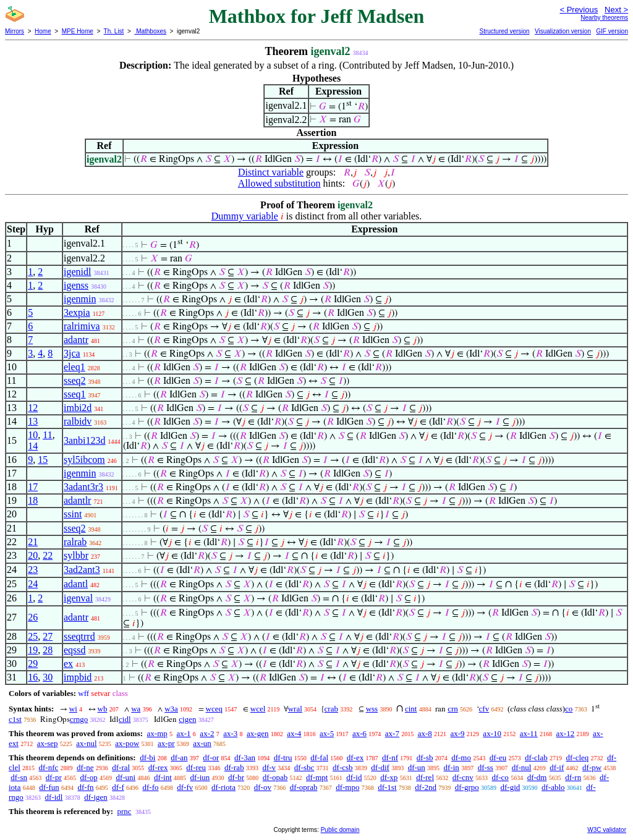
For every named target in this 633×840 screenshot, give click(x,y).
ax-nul (86, 743)
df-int (163, 777)
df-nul (522, 767)
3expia (77, 312)
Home (43, 31)
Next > (616, 10)
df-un (417, 767)
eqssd (75, 650)
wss (372, 709)
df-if (557, 767)
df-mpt (317, 777)
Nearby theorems (604, 18)
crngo (79, 719)
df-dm (537, 777)
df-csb (343, 767)
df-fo (151, 787)
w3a (171, 709)
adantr (76, 340)
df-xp (389, 777)
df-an (179, 757)
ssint (73, 514)
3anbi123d (85, 440)
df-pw (592, 767)
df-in (452, 767)
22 (48, 555)
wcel (258, 709)
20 (33, 555)
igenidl (77, 272)
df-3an (245, 757)
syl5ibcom (84, 460)
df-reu (196, 767)
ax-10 (492, 733)
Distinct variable (271, 172)
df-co (500, 777)
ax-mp (157, 733)
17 (33, 487)
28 (48, 650)
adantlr (77, 500)
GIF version (612, 31)
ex (68, 664)
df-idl (54, 797)
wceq (214, 709)
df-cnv (463, 777)
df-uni (125, 777)
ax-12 (566, 733)
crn (453, 709)
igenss (76, 285)
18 (33, 500)
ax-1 (184, 733)
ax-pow (127, 743)
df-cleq (577, 757)
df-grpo (467, 787)
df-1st (387, 787)
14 (33, 446)
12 (33, 408)
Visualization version (563, 31)
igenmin (80, 299)
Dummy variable (245, 216)
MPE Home (78, 31)
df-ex (355, 757)
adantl (76, 584)
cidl (125, 719)
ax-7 (392, 733)
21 (33, 542)
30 (48, 677)
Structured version (504, 31)
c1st (15, 719)
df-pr (54, 777)
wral (295, 709)
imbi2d (78, 408)
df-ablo (553, 787)
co (569, 709)
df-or (211, 757)
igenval (78, 598)
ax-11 (529, 733)
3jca (72, 353)
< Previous (579, 10)
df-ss (486, 767)
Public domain (340, 830)
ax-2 (207, 733)
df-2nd (426, 787)
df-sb (425, 757)
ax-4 (294, 733)
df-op (88, 777)
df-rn (573, 777)
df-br (236, 777)
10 (33, 435)
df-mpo (347, 787)
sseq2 (75, 380)
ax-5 (327, 733)
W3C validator (607, 830)
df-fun (49, 787)
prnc (124, 811)
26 (33, 617)
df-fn (86, 787)
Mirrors (15, 31)
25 (33, 636)
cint (411, 709)
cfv (484, 709)
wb (103, 709)
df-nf (390, 757)
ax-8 (425, 733)
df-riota (223, 787)
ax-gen (257, 733)
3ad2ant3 (82, 570)
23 (33, 570)
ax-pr (166, 743)
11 (47, 435)
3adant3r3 (83, 487)
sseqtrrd (79, 636)
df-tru (283, 757)
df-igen (96, 797)
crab (331, 709)
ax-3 (230, 733)
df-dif (380, 767)
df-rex (158, 767)
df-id (354, 777)
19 (33, 650)
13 (33, 421)
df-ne (85, 767)
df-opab (275, 777)
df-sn (19, 777)
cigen (187, 719)
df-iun (200, 777)
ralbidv (78, 421)
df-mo (461, 757)
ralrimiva (82, 326)
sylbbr (76, 555)
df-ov (263, 787)
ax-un (202, 743)
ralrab (75, 542)
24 (33, 584)
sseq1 (75, 394)
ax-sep (48, 743)
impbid (78, 677)
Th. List (114, 31)
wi (73, 709)
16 (33, 677)
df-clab (536, 757)
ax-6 (359, 733)
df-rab (234, 767)
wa (136, 709)
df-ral (121, 767)
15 (43, 460)
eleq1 (74, 367)
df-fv (185, 787)
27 (48, 636)
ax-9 (458, 733)
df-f (118, 787)
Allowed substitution (279, 183)
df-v (269, 767)
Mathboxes (150, 31)
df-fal (319, 757)
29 (33, 664)
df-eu (498, 757)
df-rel (425, 777)
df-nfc (49, 767)
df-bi (147, 757)
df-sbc (304, 767)
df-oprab (304, 787)
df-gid (510, 787)
